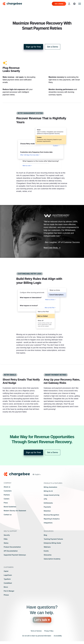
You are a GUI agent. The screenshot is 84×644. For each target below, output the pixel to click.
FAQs (6, 539)
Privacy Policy (49, 631)
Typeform (7, 579)
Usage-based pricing (52, 495)
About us (7, 487)
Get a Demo (53, 47)
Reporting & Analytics (52, 519)
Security (7, 535)
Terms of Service (36, 631)
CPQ (45, 499)
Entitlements (48, 503)
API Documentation (11, 551)
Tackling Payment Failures (53, 539)
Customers (8, 491)
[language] (74, 4)
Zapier (6, 571)
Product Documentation (12, 547)
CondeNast (8, 583)
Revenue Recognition (51, 515)
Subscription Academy (52, 559)
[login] (69, 4)
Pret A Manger (9, 591)
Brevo (6, 587)
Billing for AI (48, 491)
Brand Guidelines (10, 507)
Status (6, 543)
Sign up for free (33, 47)
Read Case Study (51, 248)
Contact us (8, 515)
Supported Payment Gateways (15, 555)
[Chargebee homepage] (14, 4)
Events (46, 551)
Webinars (47, 547)
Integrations (48, 523)
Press (6, 503)
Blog (45, 535)
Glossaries (48, 555)
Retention (47, 511)
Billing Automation (50, 487)
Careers (7, 499)
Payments (47, 507)
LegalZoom (8, 575)
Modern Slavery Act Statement (15, 511)
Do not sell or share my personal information (37, 636)
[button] (37, 474)
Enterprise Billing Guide (52, 543)
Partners (7, 495)
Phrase (6, 595)
